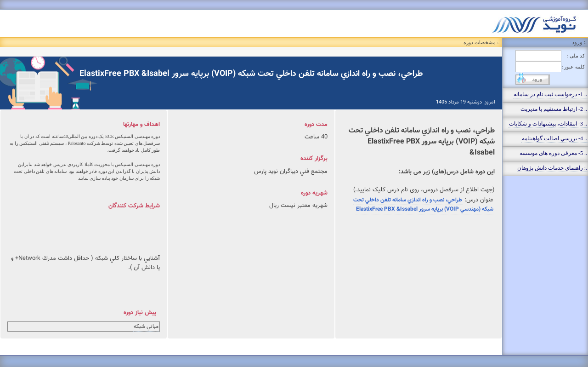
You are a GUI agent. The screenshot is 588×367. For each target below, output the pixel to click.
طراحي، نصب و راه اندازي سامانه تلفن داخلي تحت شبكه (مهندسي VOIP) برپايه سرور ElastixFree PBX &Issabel (423, 205)
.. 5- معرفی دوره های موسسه (553, 153)
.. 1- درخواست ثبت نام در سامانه (550, 94)
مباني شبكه (146, 327)
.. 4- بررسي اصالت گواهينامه (554, 138)
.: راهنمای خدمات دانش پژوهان (552, 168)
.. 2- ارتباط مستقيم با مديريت (554, 109)
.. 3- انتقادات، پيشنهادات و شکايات (548, 124)
